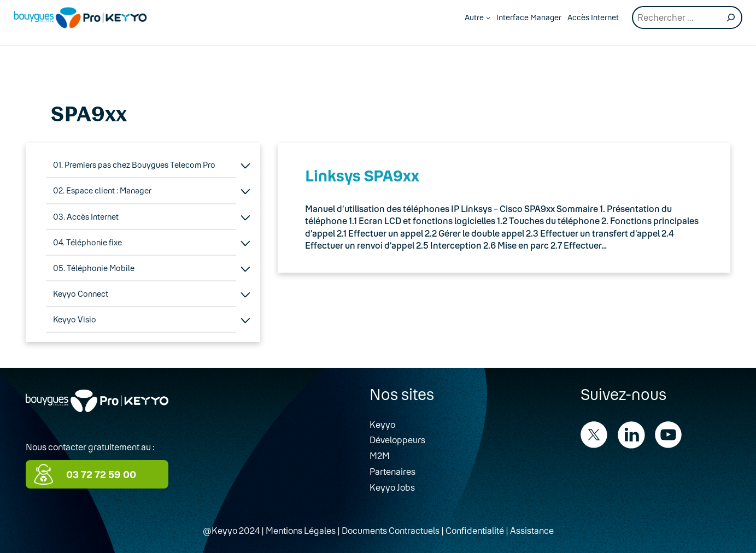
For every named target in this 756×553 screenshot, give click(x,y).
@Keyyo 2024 (231, 530)
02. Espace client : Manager (102, 190)
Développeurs (397, 440)
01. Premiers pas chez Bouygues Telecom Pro (134, 165)
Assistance (532, 530)
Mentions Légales (301, 530)
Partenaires (392, 471)
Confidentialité (475, 530)
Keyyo (382, 424)
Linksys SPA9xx (362, 175)
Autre (474, 17)
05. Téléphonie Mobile (94, 268)
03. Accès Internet (86, 217)
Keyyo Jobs (392, 487)
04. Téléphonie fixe (87, 242)
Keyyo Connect (81, 294)
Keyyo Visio (75, 319)
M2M (380, 455)
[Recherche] (731, 17)
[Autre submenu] (488, 17)
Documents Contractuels (391, 530)
